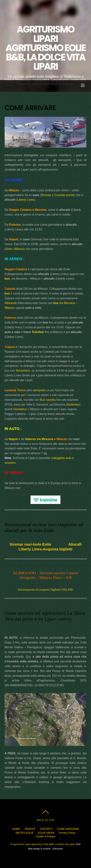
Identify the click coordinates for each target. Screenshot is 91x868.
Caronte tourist (64, 195)
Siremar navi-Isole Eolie (30, 544)
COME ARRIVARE (68, 829)
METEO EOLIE (25, 833)
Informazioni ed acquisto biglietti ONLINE (45, 590)
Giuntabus (20, 409)
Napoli (13, 439)
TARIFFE (30, 829)
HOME (16, 829)
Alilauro (19, 249)
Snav (9, 249)
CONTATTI (46, 829)
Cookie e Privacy (45, 836)
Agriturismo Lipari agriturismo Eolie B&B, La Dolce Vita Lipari (44, 844)
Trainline (38, 332)
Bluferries (73, 405)
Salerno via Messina (39, 439)
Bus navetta (48, 400)
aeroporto (39, 390)
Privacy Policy (67, 833)
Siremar (46, 195)
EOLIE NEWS (46, 833)
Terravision (23, 371)
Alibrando (11, 303)
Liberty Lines (26, 200)
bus (7, 279)
